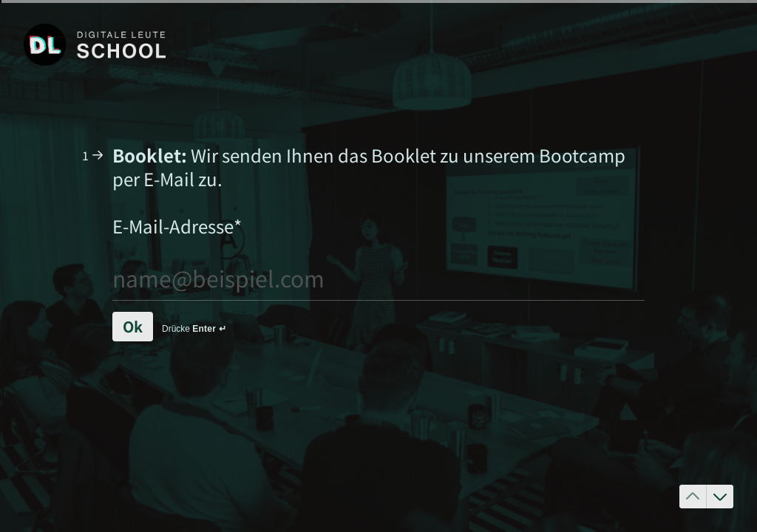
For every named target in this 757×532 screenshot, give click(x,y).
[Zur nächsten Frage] (720, 497)
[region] (145, 475)
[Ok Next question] (133, 327)
